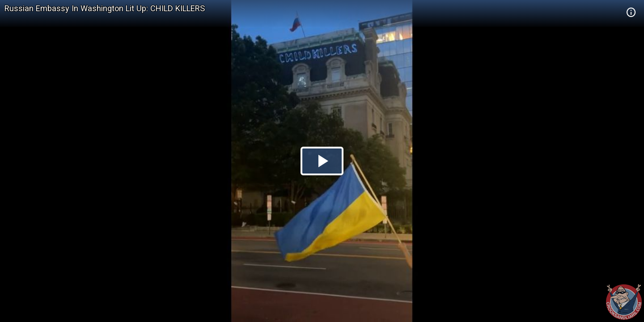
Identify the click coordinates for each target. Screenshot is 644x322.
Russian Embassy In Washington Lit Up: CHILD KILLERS (105, 8)
